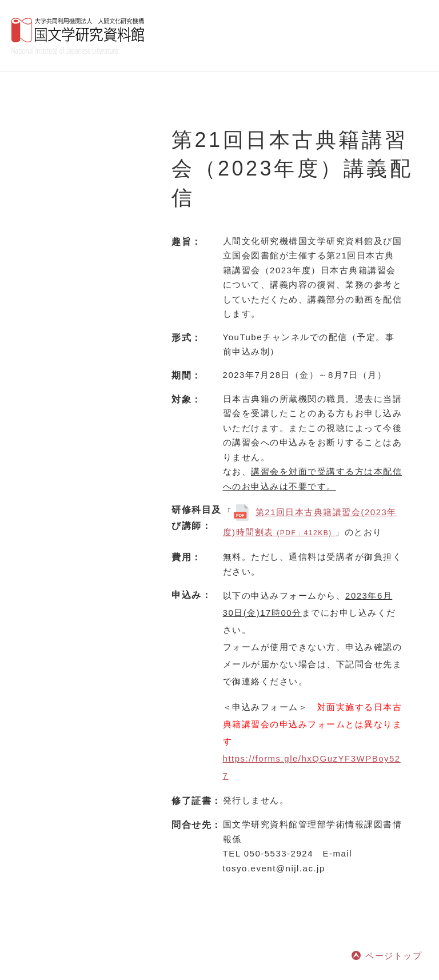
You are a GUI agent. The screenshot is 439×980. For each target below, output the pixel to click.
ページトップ (394, 956)
